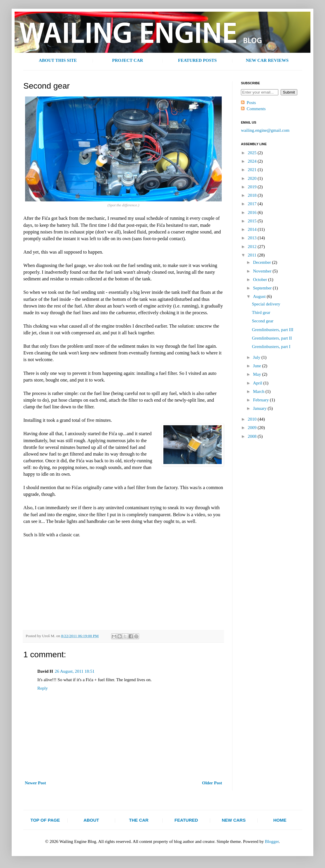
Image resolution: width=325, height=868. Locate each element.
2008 (253, 436)
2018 (253, 195)
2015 (253, 221)
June (257, 366)
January (260, 408)
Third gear (261, 312)
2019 (253, 187)
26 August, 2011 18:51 (75, 671)
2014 (253, 229)
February (261, 400)
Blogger (272, 841)
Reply (43, 688)
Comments (256, 109)
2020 (253, 178)
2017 (253, 204)
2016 (253, 212)
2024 (253, 161)
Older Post (212, 783)
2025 (253, 153)
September (263, 288)
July (257, 357)
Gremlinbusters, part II (272, 338)
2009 (253, 428)
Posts (251, 103)
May (257, 374)
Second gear (263, 321)
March (259, 391)
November (263, 271)
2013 (253, 238)
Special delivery (266, 304)
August (260, 296)
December (262, 262)
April (258, 383)
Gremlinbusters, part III (273, 330)
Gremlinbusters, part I (271, 347)
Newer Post (35, 783)
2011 (253, 255)
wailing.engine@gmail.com (265, 130)
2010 (253, 419)
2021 (253, 170)
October (261, 280)
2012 (253, 247)
